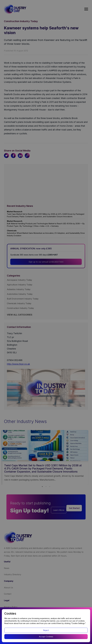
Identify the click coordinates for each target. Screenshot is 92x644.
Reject (46, 630)
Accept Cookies (46, 637)
